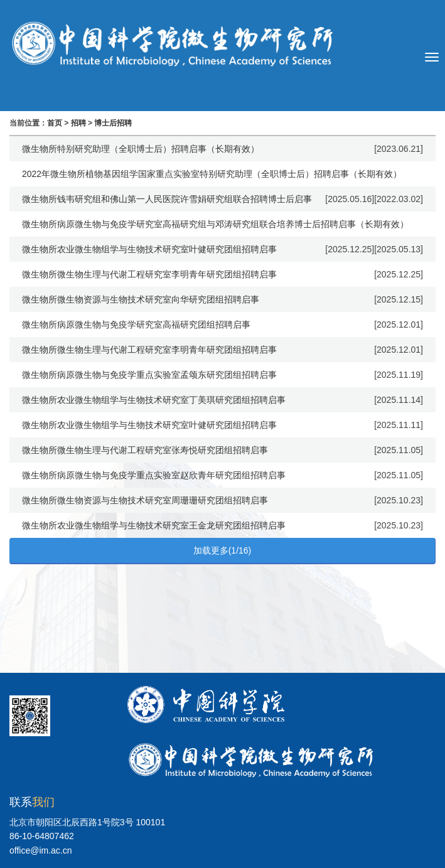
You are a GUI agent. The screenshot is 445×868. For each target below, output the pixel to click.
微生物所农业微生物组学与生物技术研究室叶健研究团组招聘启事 (149, 249)
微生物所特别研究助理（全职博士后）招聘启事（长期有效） (141, 149)
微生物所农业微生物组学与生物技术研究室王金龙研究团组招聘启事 (154, 525)
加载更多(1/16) (222, 550)
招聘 (78, 123)
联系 (32, 802)
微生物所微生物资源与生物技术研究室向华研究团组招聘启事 (141, 299)
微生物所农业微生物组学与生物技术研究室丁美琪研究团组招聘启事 (154, 400)
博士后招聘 (113, 123)
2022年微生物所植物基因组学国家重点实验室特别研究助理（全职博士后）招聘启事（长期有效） (212, 174)
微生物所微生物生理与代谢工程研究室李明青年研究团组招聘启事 (149, 274)
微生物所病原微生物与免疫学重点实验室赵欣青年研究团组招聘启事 (154, 475)
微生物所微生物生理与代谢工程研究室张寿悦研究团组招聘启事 (145, 450)
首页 (55, 123)
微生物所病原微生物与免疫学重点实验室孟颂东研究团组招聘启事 (149, 375)
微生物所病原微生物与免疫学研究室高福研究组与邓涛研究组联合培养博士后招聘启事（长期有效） (215, 224)
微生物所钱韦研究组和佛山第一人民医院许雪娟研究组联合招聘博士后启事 (167, 199)
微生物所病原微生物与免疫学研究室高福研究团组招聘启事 (136, 324)
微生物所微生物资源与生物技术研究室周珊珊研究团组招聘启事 (145, 500)
